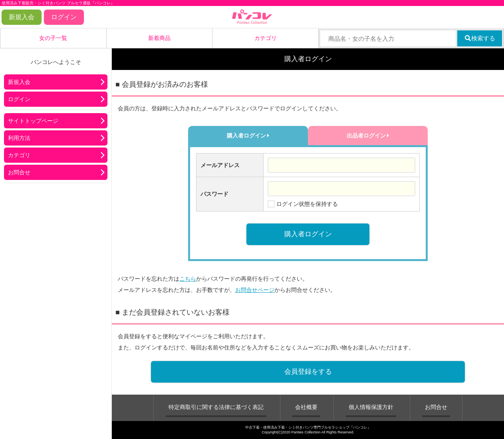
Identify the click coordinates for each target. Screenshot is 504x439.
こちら (188, 279)
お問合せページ (255, 290)
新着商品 (159, 38)
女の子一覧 (53, 38)
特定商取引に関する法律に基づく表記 (216, 407)
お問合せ (19, 172)
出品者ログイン (368, 136)
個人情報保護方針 (371, 407)
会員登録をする (308, 372)
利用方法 (19, 138)
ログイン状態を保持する (307, 204)
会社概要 (306, 407)
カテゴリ (266, 38)
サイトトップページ (33, 121)
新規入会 (22, 17)
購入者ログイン (248, 136)
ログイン (64, 17)
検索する (480, 38)
